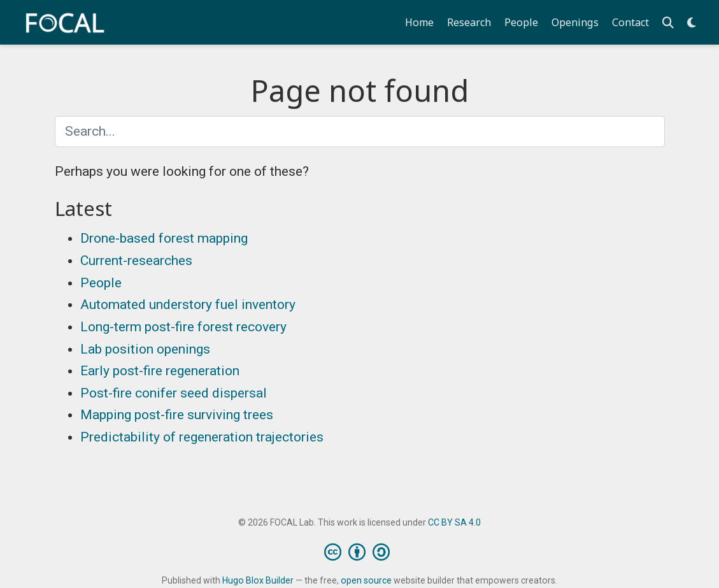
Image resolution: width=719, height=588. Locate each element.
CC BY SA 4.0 (454, 522)
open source (366, 580)
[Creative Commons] (359, 552)
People (101, 283)
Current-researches (136, 261)
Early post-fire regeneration (160, 371)
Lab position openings (145, 349)
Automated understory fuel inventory (188, 305)
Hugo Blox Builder (258, 580)
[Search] (668, 23)
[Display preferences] (692, 23)
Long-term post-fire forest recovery (183, 327)
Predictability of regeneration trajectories (202, 437)
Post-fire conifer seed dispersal (174, 393)
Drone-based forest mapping (164, 238)
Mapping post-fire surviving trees (177, 415)
